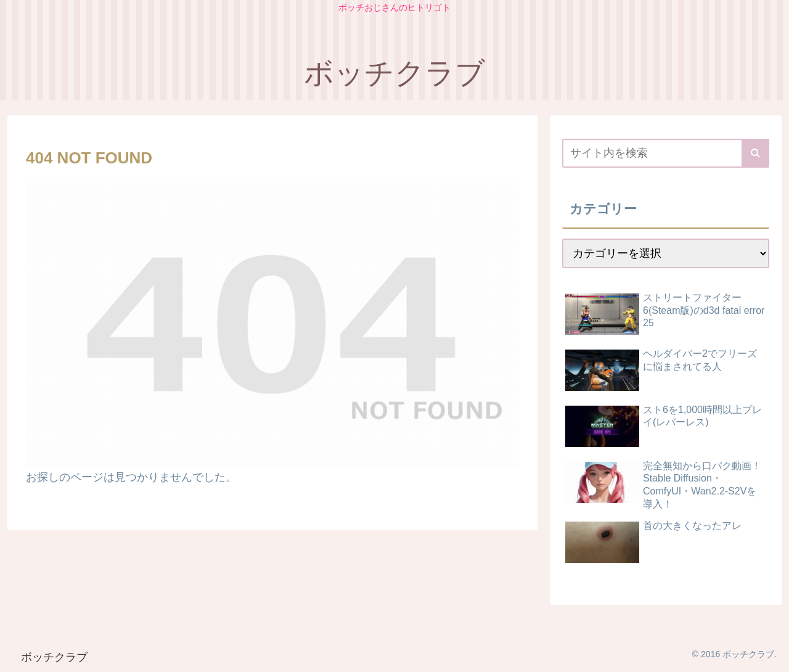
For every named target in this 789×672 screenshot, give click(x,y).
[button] (755, 153)
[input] (666, 153)
